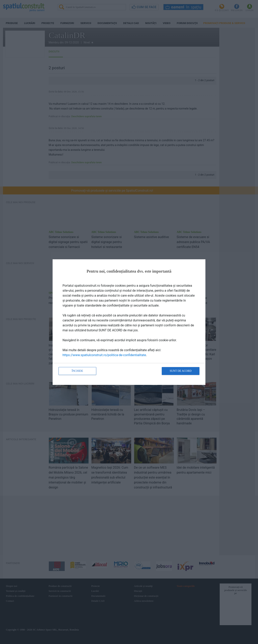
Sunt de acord (181, 371)
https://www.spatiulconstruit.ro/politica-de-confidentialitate (104, 355)
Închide (77, 371)
